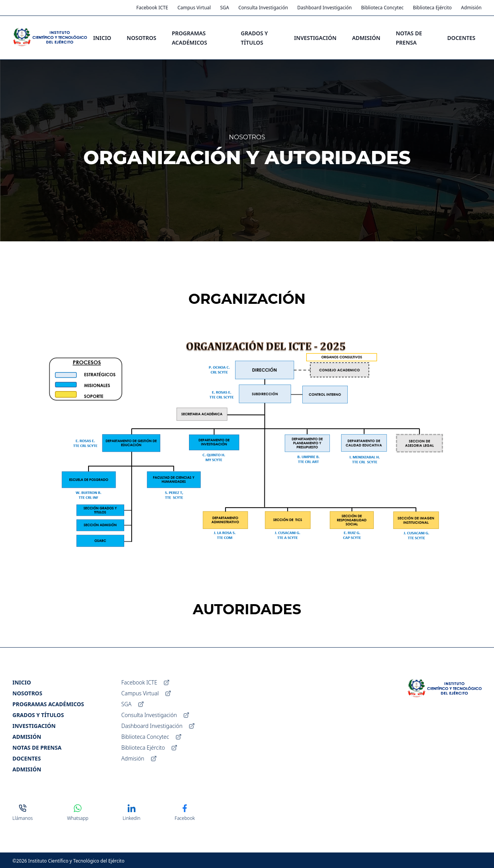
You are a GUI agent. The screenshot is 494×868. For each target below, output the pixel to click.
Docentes (27, 758)
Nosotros (27, 693)
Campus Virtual (194, 8)
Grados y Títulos (38, 715)
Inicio (22, 682)
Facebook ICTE (152, 8)
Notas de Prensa (37, 748)
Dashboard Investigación (324, 8)
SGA (224, 8)
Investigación (34, 726)
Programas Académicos (48, 704)
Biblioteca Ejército (432, 8)
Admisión (471, 8)
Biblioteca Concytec (382, 8)
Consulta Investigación (263, 8)
